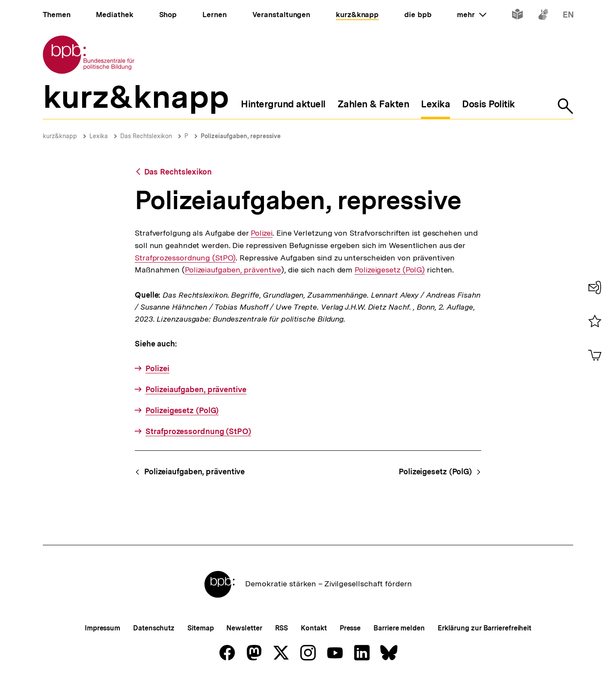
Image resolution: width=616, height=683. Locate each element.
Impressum (102, 628)
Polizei (261, 233)
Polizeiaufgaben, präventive (233, 270)
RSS (282, 628)
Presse (350, 628)
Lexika (99, 136)
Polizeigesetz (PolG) (390, 270)
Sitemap (200, 628)
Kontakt (314, 628)
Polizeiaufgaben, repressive (241, 136)
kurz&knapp (60, 136)
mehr (471, 15)
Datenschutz (154, 628)
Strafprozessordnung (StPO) (185, 258)
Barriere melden (399, 628)
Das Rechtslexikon (146, 136)
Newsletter (244, 628)
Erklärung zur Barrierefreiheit (484, 628)
